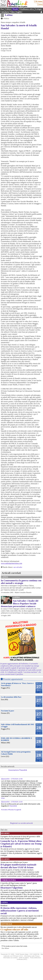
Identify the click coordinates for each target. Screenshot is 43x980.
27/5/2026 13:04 (17, 802)
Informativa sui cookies (10, 958)
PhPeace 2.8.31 (18, 956)
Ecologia (38, 9)
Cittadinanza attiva (26, 9)
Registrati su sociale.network (22, 823)
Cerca (40, 4)
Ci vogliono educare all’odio (14, 929)
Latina (9, 15)
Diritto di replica (24, 958)
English (19, 12)
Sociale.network (8, 766)
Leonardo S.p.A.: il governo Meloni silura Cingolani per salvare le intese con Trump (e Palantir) (21, 844)
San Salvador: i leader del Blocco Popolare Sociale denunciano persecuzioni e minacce (20, 603)
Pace (2, 9)
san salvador (18, 567)
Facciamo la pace (7, 711)
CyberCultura (8, 880)
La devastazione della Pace (11, 697)
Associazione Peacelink (18, 770)
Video (12, 12)
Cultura (8, 9)
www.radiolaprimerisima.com (11, 563)
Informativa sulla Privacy (32, 956)
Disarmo (5, 833)
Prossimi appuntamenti (13, 679)
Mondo (15, 9)
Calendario (5, 12)
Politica (6, 18)
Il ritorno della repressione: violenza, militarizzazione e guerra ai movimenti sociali (20, 911)
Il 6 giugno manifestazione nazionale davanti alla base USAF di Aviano (18, 866)
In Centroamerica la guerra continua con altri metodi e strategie (21, 582)
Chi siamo (38, 1)
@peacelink (5, 779)
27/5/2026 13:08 (17, 779)
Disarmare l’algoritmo (12, 888)
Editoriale (7, 924)
